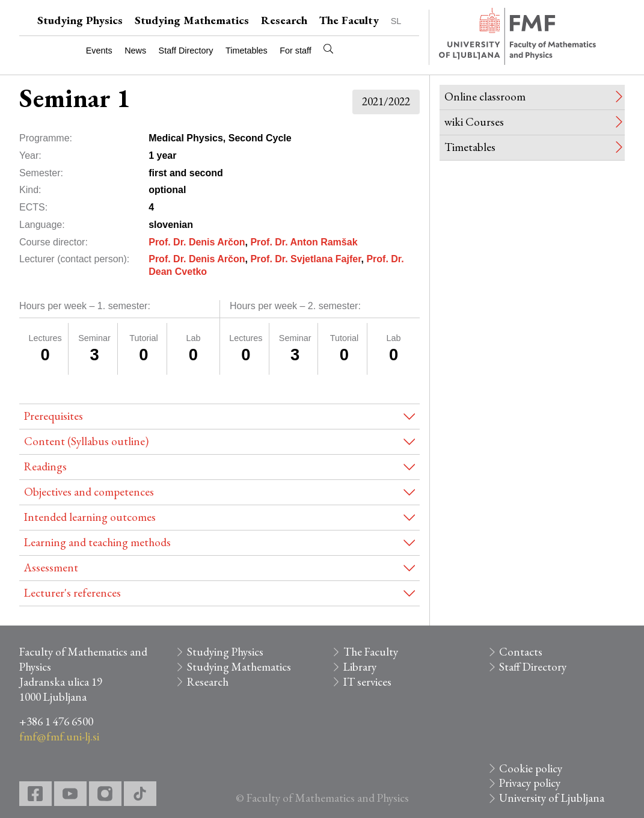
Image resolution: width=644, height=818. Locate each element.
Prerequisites (54, 416)
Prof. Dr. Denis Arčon (197, 242)
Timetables (247, 51)
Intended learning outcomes (90, 517)
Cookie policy (531, 768)
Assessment (51, 567)
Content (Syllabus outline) (86, 441)
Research (284, 20)
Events (99, 51)
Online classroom (485, 97)
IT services (367, 682)
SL (396, 21)
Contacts (521, 652)
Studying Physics (80, 20)
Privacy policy (530, 783)
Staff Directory (186, 51)
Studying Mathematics (192, 20)
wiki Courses (474, 122)
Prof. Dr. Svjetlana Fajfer (305, 259)
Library (360, 667)
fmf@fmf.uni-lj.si (59, 737)
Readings (45, 466)
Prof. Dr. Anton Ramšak (304, 242)
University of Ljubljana (552, 798)
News (135, 51)
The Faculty (349, 20)
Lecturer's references (72, 593)
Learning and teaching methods (97, 542)
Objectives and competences (89, 492)
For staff (296, 51)
